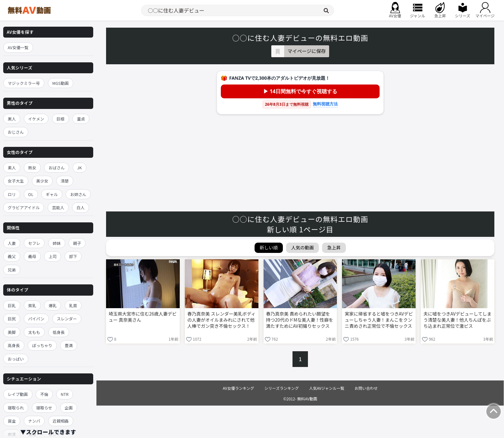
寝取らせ (44, 408)
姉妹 (57, 243)
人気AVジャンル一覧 (327, 388)
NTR (65, 394)
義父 (12, 256)
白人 (81, 207)
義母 (32, 256)
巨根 (61, 119)
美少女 (42, 181)
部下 (73, 256)
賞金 (12, 421)
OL (31, 194)
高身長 (14, 345)
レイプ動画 (18, 394)
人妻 (12, 243)
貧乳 (32, 305)
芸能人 (58, 207)
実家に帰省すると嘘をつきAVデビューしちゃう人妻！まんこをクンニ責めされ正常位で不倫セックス (379, 320)
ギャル (52, 194)
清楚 (65, 181)
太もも (34, 332)
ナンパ (34, 421)
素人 (12, 168)
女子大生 (16, 181)
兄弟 (12, 270)
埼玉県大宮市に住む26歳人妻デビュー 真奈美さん (143, 317)
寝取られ (16, 408)
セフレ (34, 243)
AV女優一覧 (18, 47)
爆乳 (53, 305)
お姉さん (78, 194)
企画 (69, 408)
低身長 (59, 332)
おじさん (16, 132)
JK (80, 168)
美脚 (12, 332)
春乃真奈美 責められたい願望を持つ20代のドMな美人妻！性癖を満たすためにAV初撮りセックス (300, 320)
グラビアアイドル (24, 207)
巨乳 (12, 305)
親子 (77, 243)
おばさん (57, 168)
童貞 (81, 119)
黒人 (12, 119)
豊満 (69, 345)
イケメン (36, 119)
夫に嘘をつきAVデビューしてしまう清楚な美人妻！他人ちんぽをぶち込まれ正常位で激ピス (457, 320)
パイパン (36, 319)
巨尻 (12, 319)
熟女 (32, 168)
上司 (53, 256)
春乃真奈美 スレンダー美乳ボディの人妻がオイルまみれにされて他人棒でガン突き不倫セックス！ (221, 320)
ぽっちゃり (42, 345)
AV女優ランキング (239, 388)
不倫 (44, 394)
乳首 (73, 305)
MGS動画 (61, 83)
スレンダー (67, 319)
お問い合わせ (366, 388)
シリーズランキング (282, 388)
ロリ (12, 194)
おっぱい (16, 359)
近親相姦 (61, 421)
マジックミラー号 (24, 83)
